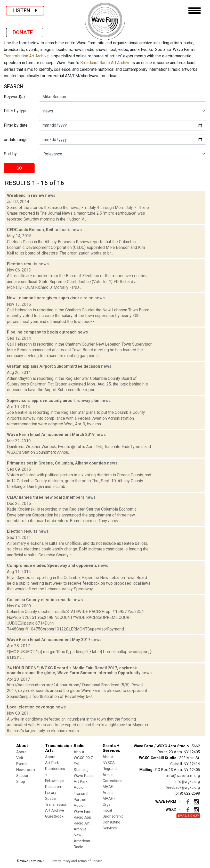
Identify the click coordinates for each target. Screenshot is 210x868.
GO (19, 168)
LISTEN (25, 11)
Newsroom (26, 770)
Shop (21, 782)
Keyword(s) (14, 97)
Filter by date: (16, 125)
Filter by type (16, 111)
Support (23, 776)
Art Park (52, 763)
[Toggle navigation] (195, 11)
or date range (16, 140)
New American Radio (82, 841)
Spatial (51, 799)
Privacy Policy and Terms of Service (76, 861)
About (21, 752)
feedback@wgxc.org (183, 788)
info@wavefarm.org (183, 776)
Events (22, 764)
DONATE (25, 32)
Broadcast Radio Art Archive (105, 63)
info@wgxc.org (187, 782)
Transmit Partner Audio (81, 800)
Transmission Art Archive (26, 56)
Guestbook (54, 816)
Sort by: (11, 154)
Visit (20, 758)
